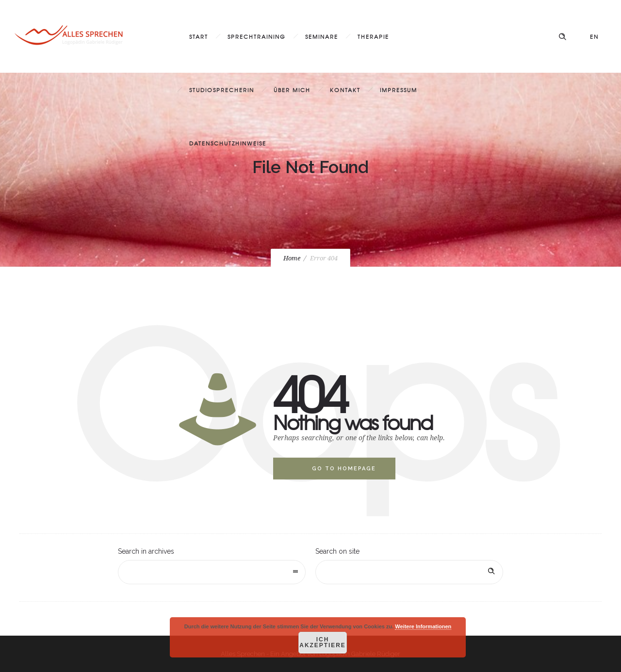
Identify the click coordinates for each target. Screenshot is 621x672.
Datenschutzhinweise (228, 143)
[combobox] (212, 572)
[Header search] (562, 37)
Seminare (322, 36)
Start (199, 36)
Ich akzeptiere (323, 643)
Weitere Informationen (423, 626)
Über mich (292, 90)
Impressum (399, 90)
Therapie (373, 36)
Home (292, 258)
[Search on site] (409, 572)
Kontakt (345, 90)
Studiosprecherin (222, 90)
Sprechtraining (257, 36)
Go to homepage (344, 469)
